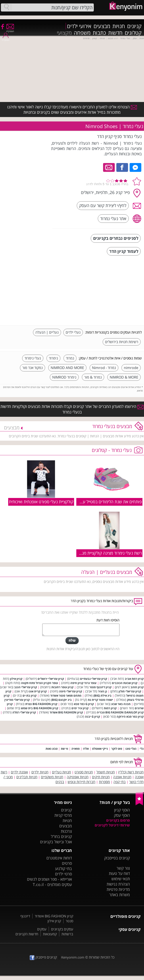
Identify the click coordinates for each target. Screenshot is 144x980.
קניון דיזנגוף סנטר (100, 687)
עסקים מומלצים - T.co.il (52, 884)
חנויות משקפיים (52, 777)
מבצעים (102, 26)
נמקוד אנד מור (33, 368)
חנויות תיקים (101, 777)
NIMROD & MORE (124, 377)
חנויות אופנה (122, 777)
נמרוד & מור (93, 377)
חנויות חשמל (106, 772)
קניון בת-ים (30, 696)
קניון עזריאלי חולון (130, 691)
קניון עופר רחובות (62, 687)
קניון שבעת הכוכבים (125, 683)
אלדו (86, 749)
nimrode (131, 368)
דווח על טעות (119, 873)
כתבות (99, 33)
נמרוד (70, 358)
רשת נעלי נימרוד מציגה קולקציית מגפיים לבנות (103, 553)
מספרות (104, 782)
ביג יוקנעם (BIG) (61, 700)
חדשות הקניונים (27, 934)
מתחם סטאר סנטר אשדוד (66, 696)
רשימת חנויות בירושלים (122, 342)
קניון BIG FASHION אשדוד (66, 712)
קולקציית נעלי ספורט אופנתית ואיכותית (41, 502)
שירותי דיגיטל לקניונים (112, 825)
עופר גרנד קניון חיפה (83, 683)
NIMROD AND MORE (67, 368)
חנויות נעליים (61, 772)
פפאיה (76, 749)
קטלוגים (133, 33)
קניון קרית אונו (38, 691)
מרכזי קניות (63, 815)
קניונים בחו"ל (61, 836)
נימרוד (53, 358)
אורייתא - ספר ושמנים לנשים (49, 879)
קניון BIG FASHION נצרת (41, 704)
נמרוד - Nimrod (104, 368)
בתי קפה (120, 782)
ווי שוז (64, 749)
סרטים (67, 863)
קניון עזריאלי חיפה (71, 691)
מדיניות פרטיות (118, 889)
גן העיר (103, 691)
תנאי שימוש (121, 879)
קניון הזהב (137, 687)
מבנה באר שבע (121, 704)
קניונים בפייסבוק (117, 858)
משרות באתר (120, 895)
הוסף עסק (122, 815)
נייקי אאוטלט (100, 749)
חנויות (119, 26)
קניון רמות (110, 708)
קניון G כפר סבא (84, 704)
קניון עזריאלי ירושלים (51, 679)
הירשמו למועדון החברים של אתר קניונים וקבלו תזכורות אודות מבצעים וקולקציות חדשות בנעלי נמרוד (72, 409)
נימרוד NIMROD (64, 377)
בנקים (60, 782)
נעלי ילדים (73, 332)
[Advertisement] (109, 291)
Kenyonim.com (73, 957)
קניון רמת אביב (134, 679)
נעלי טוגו (131, 749)
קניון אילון (16, 679)
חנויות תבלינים (27, 777)
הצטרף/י (10, 30)
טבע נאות (52, 749)
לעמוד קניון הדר (124, 251)
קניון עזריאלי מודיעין (17, 700)
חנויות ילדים (40, 772)
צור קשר (123, 868)
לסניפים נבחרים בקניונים (116, 238)
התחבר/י (6, 39)
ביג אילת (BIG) (102, 696)
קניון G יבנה (92, 717)
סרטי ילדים (63, 874)
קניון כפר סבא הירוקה (130, 717)
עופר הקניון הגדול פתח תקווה (39, 683)
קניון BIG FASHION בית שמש (40, 708)
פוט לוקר (117, 749)
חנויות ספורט (84, 772)
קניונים (134, 26)
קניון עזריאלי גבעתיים (94, 679)
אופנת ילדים (19, 772)
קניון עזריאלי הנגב (26, 687)
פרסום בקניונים (118, 820)
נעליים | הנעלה (47, 332)
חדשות (115, 33)
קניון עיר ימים (80, 708)
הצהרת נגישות (118, 884)
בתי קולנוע (63, 869)
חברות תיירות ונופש (82, 782)
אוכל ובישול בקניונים (56, 842)
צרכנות (66, 831)
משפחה (82, 33)
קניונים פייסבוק (43, 957)
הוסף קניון (122, 810)
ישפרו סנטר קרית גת (100, 700)
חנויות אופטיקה (78, 777)
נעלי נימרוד (33, 358)
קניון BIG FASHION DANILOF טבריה (120, 712)
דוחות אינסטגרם (59, 858)
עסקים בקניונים (62, 929)
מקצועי (64, 33)
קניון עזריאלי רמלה (24, 712)
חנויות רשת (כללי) (131, 772)
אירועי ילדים (79, 26)
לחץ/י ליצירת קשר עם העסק (103, 205)
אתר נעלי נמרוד (113, 218)
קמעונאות (50, 934)
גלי (142, 749)
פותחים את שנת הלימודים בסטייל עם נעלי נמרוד (101, 502)
